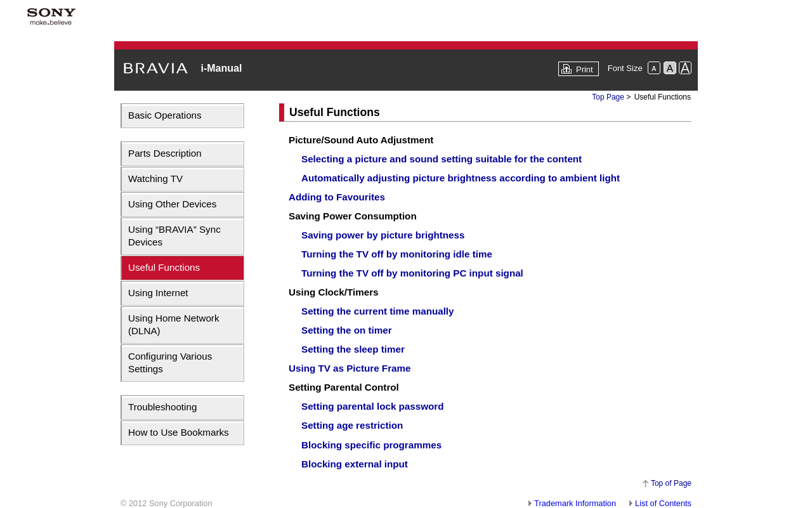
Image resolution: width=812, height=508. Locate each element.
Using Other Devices (172, 204)
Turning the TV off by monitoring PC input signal (412, 273)
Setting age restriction (352, 425)
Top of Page (671, 483)
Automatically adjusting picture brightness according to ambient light (461, 178)
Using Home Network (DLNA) (174, 324)
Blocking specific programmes (371, 445)
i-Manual (221, 68)
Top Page (608, 97)
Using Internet (158, 293)
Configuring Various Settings (170, 362)
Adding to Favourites (337, 197)
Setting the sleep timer (353, 349)
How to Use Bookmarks (179, 432)
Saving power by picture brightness (383, 235)
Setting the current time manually (378, 311)
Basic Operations (165, 115)
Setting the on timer (347, 330)
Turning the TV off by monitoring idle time (397, 254)
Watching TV (155, 179)
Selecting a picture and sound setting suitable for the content (442, 159)
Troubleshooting (162, 407)
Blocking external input (355, 464)
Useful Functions (164, 267)
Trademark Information (575, 503)
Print (585, 69)
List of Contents (663, 503)
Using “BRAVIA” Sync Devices (174, 236)
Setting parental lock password (373, 406)
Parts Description (165, 153)
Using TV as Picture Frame (350, 368)
